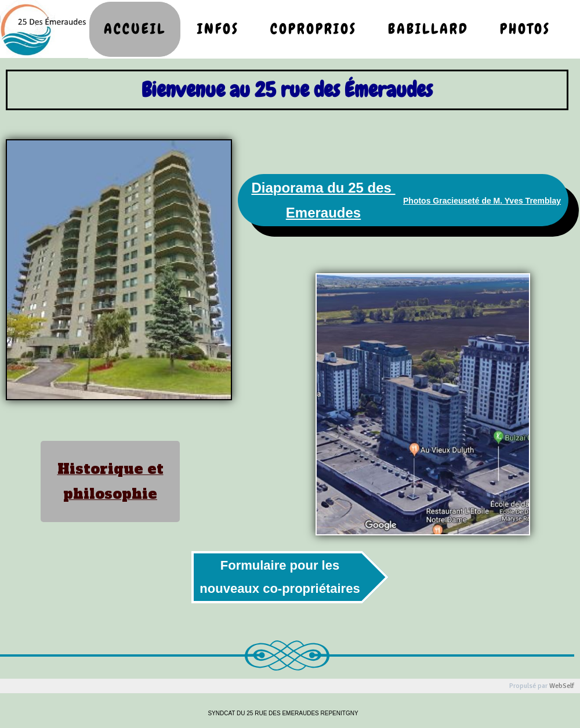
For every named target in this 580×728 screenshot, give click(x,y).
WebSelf (562, 686)
